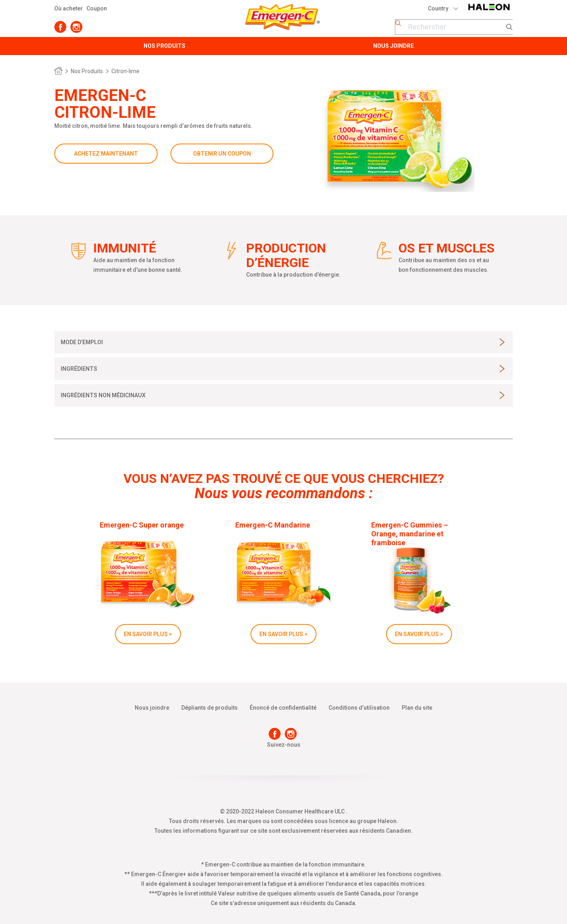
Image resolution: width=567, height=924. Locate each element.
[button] (82, 342)
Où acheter (69, 8)
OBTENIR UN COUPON (222, 154)
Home (58, 71)
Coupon (97, 8)
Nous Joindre (393, 46)
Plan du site (417, 708)
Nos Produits (164, 46)
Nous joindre (152, 708)
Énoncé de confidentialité (283, 708)
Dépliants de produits (210, 708)
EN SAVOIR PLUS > (148, 634)
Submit (509, 27)
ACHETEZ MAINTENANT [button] (106, 154)
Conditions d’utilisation (359, 708)
